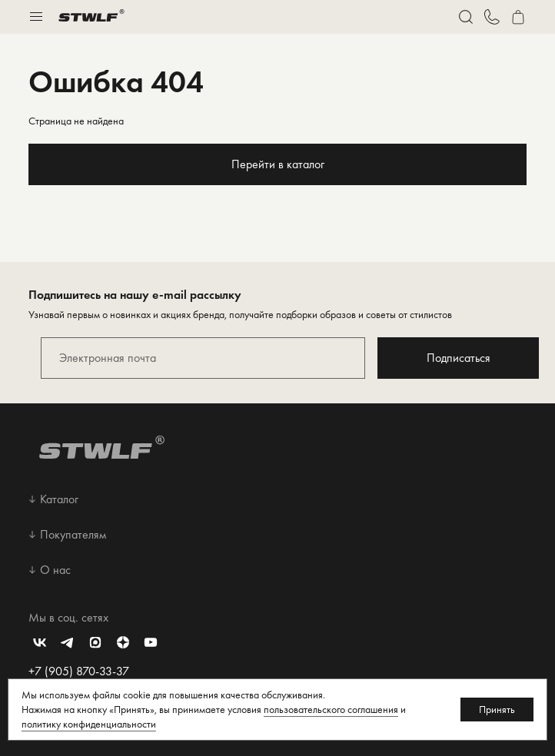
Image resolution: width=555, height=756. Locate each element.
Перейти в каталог (278, 164)
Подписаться (459, 358)
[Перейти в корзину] (518, 17)
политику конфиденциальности (89, 724)
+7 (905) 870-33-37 (79, 671)
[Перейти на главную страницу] (91, 17)
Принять (497, 709)
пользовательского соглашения (331, 709)
